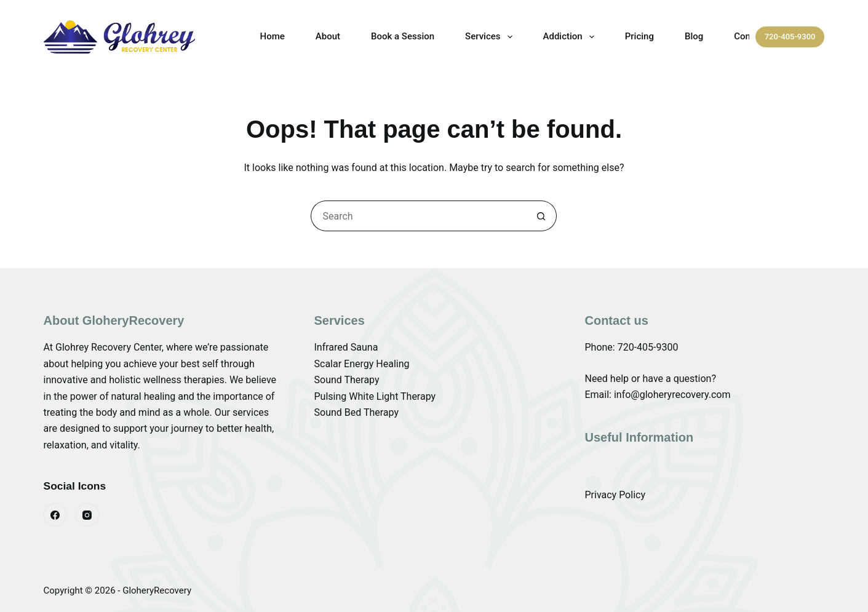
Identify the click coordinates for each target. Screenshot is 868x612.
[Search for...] (418, 216)
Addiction (571, 37)
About (328, 36)
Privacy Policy (615, 495)
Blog (694, 36)
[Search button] (541, 216)
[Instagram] (87, 515)
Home (272, 36)
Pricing (639, 36)
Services (491, 37)
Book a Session (403, 36)
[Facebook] (55, 515)
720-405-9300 (790, 37)
